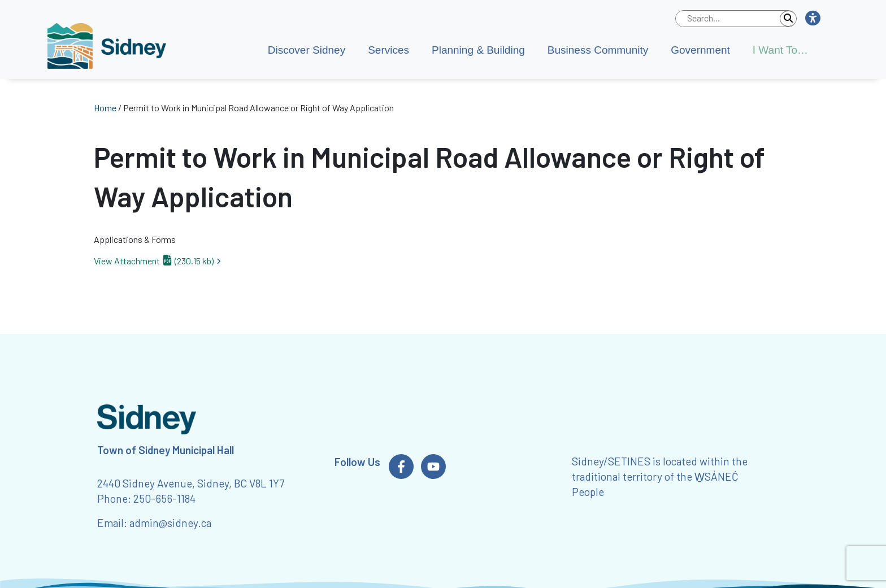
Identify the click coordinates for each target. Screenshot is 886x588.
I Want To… (780, 50)
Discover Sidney (307, 50)
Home (105, 108)
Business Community (598, 50)
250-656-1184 (164, 498)
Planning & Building (478, 50)
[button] (812, 19)
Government (700, 50)
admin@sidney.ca (170, 523)
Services (388, 50)
